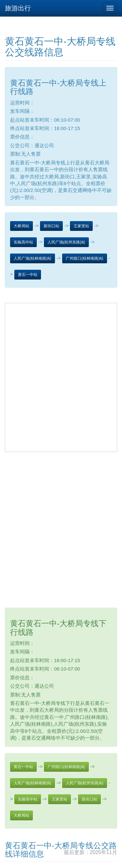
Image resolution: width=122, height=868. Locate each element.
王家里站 (81, 226)
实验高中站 (23, 242)
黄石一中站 (28, 275)
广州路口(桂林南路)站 (85, 258)
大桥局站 (21, 226)
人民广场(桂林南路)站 (33, 258)
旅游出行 (18, 8)
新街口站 (51, 226)
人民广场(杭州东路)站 (66, 242)
